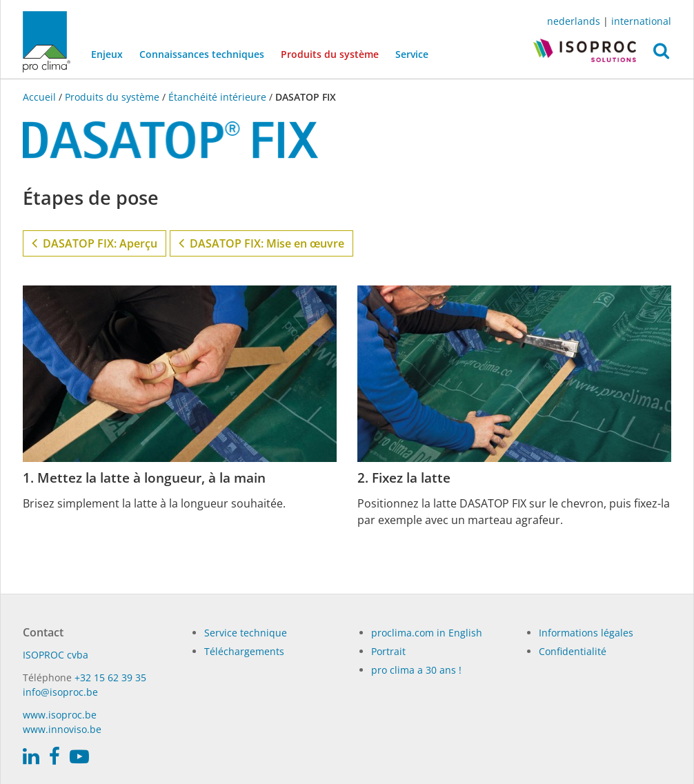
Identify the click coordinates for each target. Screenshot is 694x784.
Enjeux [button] (107, 54)
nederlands (574, 21)
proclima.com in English (427, 633)
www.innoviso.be (62, 729)
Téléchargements (244, 651)
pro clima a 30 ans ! (416, 670)
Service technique (246, 633)
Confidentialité (573, 651)
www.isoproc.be (60, 715)
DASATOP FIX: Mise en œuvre (261, 243)
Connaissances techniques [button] (202, 54)
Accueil (41, 97)
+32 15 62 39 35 (110, 677)
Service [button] (412, 54)
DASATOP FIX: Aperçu (95, 243)
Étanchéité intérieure (217, 97)
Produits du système (334, 53)
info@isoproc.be (60, 692)
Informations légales (586, 633)
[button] (661, 54)
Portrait (388, 651)
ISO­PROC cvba (56, 655)
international (641, 21)
